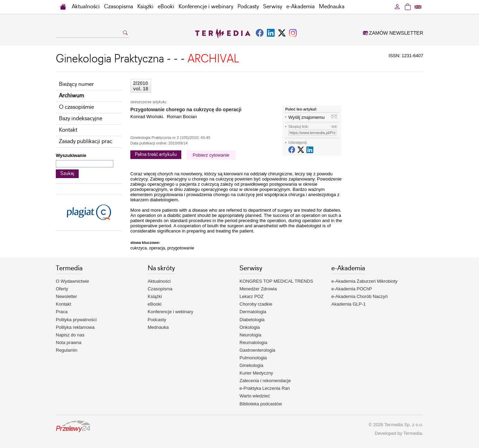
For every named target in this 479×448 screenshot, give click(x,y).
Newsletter (66, 296)
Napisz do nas (70, 335)
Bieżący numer (76, 84)
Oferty (62, 289)
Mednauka (332, 7)
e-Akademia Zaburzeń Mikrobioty (364, 281)
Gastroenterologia (257, 350)
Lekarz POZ (251, 296)
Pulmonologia (253, 358)
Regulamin (67, 350)
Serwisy (273, 7)
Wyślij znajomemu (307, 117)
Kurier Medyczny (256, 373)
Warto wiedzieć (255, 396)
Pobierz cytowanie (211, 155)
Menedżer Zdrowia (258, 289)
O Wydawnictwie (72, 281)
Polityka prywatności (76, 320)
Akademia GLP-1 (349, 304)
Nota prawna (69, 342)
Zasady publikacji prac (86, 142)
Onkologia (250, 327)
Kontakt (68, 130)
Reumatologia (253, 342)
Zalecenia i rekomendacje (265, 381)
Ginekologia (251, 365)
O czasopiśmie (76, 107)
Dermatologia (253, 312)
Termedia (413, 433)
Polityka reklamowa (75, 327)
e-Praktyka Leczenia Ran (265, 388)
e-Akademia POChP (352, 289)
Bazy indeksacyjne (81, 119)
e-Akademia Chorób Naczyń (360, 296)
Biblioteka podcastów (261, 404)
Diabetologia (252, 320)
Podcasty (248, 7)
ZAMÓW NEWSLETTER (393, 33)
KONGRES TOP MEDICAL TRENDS (276, 281)
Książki (145, 7)
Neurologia (250, 335)
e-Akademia (301, 7)
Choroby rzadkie (256, 304)
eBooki (166, 7)
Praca (62, 312)
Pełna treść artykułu (156, 155)
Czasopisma (119, 7)
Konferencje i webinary (206, 7)
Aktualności (86, 7)
